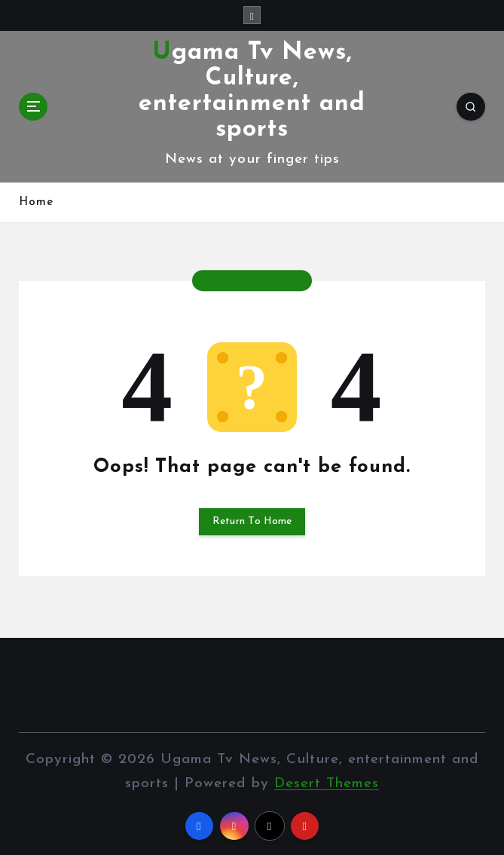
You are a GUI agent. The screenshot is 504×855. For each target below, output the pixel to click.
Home (36, 202)
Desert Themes (327, 784)
